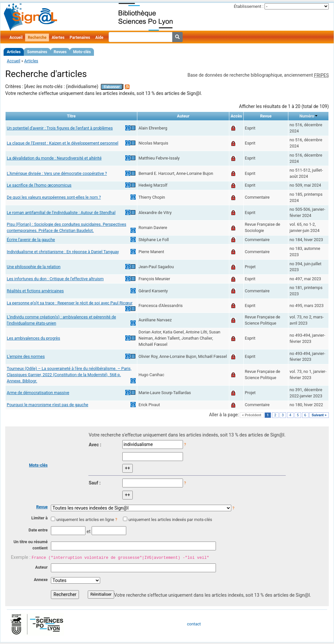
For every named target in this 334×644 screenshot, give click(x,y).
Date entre (38, 530)
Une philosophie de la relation (34, 267)
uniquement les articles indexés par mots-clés (170, 520)
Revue (42, 507)
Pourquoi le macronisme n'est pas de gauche (48, 405)
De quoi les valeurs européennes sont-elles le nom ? (54, 197)
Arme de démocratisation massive (38, 393)
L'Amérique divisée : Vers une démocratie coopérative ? (57, 173)
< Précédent (252, 415)
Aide (99, 38)
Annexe (41, 580)
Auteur (41, 567)
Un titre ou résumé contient (30, 545)
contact (194, 624)
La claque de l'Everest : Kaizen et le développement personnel (63, 143)
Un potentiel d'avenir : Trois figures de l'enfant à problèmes (60, 128)
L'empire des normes (26, 356)
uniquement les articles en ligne (85, 520)
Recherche (37, 38)
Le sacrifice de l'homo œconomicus (39, 185)
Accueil (16, 38)
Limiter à (39, 518)
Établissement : (249, 6)
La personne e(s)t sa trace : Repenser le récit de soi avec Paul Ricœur (70, 303)
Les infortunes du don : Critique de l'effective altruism (55, 279)
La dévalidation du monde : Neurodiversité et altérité (54, 158)
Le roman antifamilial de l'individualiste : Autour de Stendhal (61, 213)
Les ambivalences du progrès (34, 338)
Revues (60, 52)
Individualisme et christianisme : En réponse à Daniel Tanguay (63, 252)
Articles (14, 52)
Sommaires (37, 52)
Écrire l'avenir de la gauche (31, 240)
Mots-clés (82, 52)
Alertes (58, 38)
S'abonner (112, 87)
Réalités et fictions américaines (35, 291)
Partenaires (80, 38)
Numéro (307, 116)
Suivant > (319, 415)
